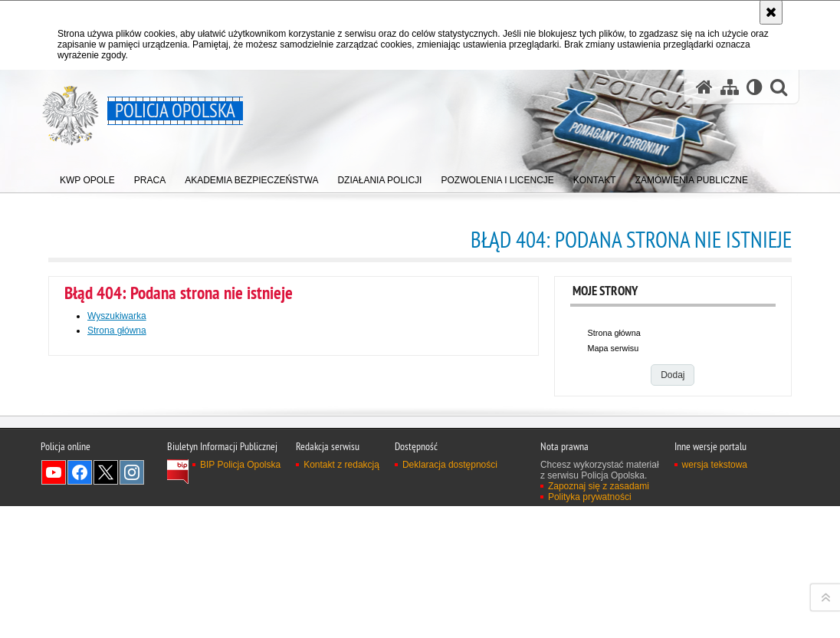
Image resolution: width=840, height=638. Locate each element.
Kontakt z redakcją (341, 626)
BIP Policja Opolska (240, 626)
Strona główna (117, 331)
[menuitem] (87, 177)
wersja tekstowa (715, 626)
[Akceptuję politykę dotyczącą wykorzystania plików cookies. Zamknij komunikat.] (771, 12)
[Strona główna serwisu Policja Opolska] (704, 87)
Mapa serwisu (614, 348)
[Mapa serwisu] (730, 87)
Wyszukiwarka (117, 316)
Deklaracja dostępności (450, 626)
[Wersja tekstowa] (755, 87)
